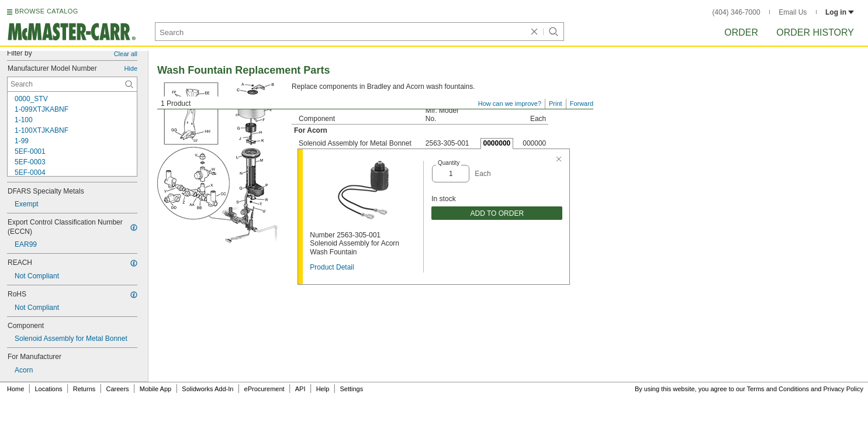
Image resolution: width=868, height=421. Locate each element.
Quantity (449, 163)
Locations (49, 389)
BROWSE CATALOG (46, 11)
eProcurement (264, 389)
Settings (351, 389)
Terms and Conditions (778, 389)
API (300, 389)
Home (15, 389)
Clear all (126, 54)
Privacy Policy (843, 389)
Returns (84, 389)
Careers (117, 389)
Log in (840, 12)
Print (556, 103)
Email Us (793, 12)
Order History (815, 32)
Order (741, 32)
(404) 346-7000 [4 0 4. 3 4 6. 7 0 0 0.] (736, 12)
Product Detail (332, 267)
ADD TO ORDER (497, 213)
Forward (582, 103)
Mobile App (155, 389)
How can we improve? (510, 103)
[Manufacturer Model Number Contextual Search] (72, 84)
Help (323, 389)
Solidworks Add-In (208, 389)
